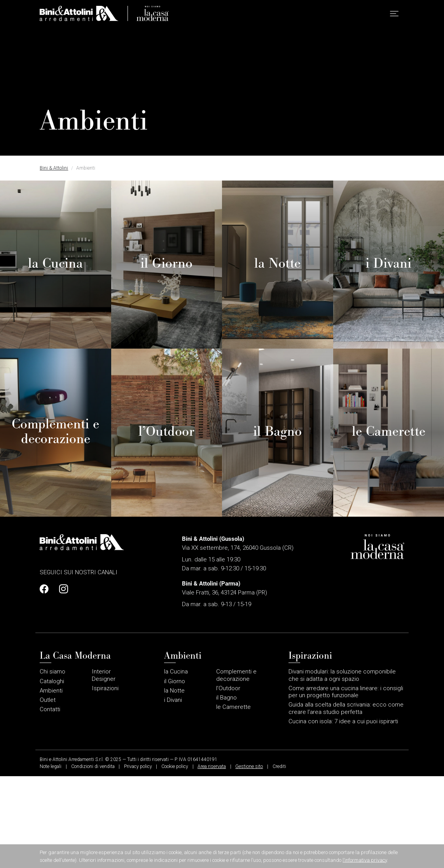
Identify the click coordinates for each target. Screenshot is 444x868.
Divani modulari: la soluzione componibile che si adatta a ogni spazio (342, 767)
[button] (394, 16)
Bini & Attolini (54, 168)
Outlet (48, 792)
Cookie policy (175, 859)
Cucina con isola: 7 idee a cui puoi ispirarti (343, 813)
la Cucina (176, 764)
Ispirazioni (105, 780)
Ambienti (51, 782)
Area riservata (212, 859)
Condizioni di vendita (93, 859)
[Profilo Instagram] (61, 681)
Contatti (50, 801)
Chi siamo (52, 764)
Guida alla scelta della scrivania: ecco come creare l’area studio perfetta (346, 800)
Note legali (51, 859)
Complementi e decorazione (236, 767)
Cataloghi (52, 773)
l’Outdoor (228, 780)
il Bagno (226, 789)
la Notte (174, 782)
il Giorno (175, 773)
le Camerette (233, 799)
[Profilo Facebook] (46, 681)
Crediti (279, 859)
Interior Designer (104, 767)
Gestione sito (249, 859)
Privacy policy (138, 859)
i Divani (173, 792)
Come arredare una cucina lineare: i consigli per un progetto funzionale (346, 784)
